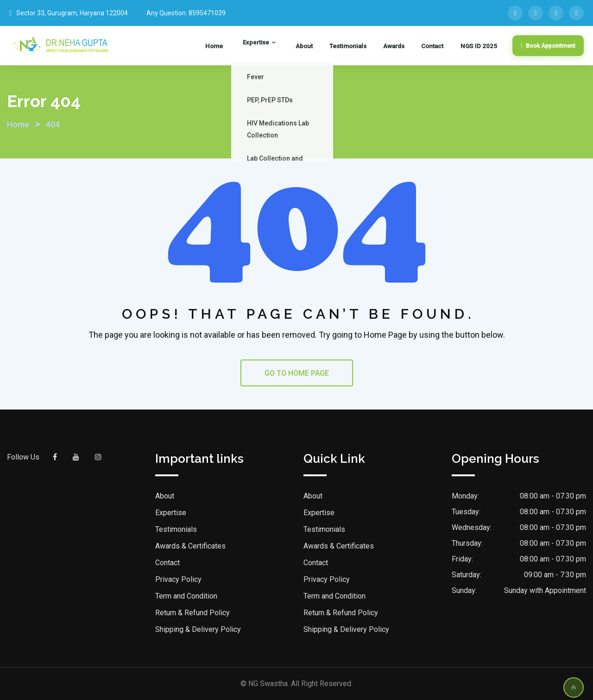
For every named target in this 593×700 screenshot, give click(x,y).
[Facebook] (515, 13)
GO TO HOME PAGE (297, 373)
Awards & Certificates (190, 546)
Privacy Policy (178, 579)
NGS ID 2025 (477, 46)
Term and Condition (186, 596)
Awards (401, 46)
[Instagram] (576, 13)
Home (244, 46)
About (319, 46)
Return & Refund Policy (192, 613)
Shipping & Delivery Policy (198, 629)
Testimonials (359, 46)
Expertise (279, 46)
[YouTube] (556, 13)
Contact (435, 46)
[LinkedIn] (536, 13)
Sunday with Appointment (545, 590)
